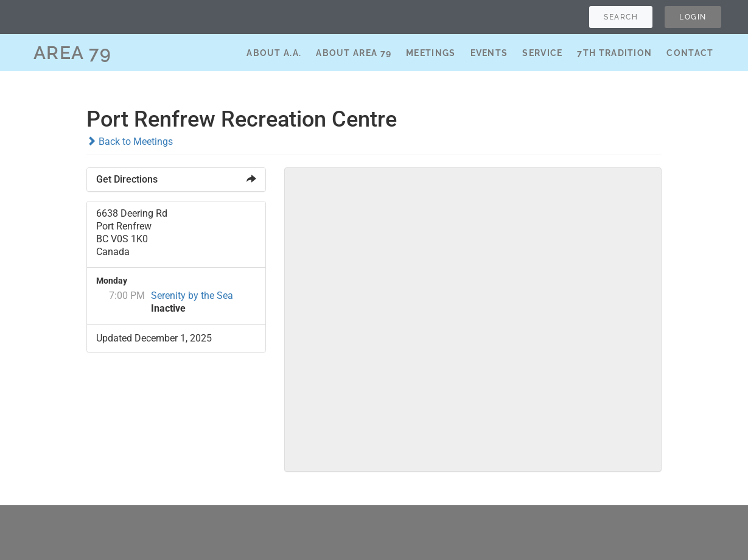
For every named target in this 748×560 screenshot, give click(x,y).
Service (542, 53)
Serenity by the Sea (192, 296)
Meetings (431, 53)
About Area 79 (354, 53)
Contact (690, 53)
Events (489, 53)
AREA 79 (73, 53)
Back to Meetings (130, 142)
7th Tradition (614, 53)
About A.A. (274, 53)
